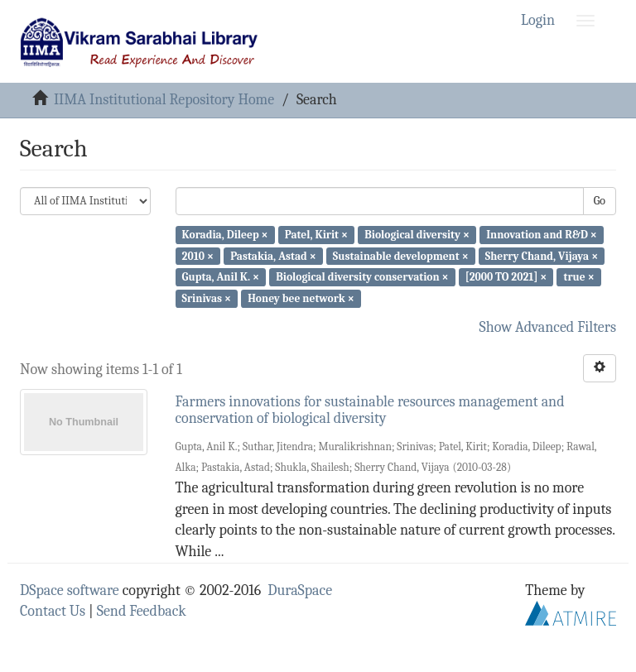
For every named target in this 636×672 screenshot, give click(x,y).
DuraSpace (300, 590)
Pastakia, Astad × (273, 255)
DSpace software (70, 590)
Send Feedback (142, 611)
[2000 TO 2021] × (506, 277)
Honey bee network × (301, 298)
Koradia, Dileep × (225, 235)
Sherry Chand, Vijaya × (542, 255)
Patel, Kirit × (316, 235)
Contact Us (53, 611)
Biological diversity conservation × (362, 277)
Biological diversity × (417, 235)
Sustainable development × (401, 255)
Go (600, 201)
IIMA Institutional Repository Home (164, 100)
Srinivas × (207, 298)
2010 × (198, 255)
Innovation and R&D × (542, 235)
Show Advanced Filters (548, 327)
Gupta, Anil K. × (221, 277)
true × (579, 277)
